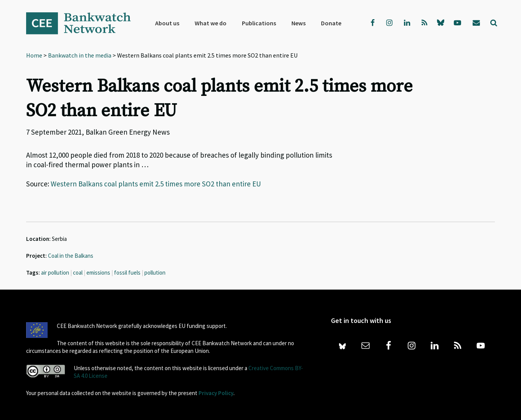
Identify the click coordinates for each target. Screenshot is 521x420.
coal (78, 273)
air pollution (55, 273)
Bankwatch (84, 23)
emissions (98, 273)
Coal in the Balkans (71, 256)
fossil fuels (127, 273)
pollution (155, 273)
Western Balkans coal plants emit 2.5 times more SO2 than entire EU (156, 184)
